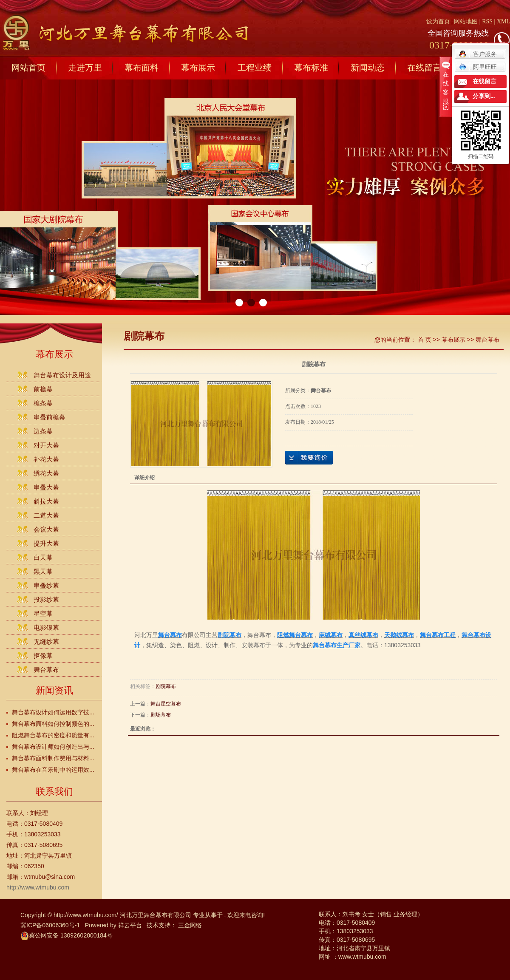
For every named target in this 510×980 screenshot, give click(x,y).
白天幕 (43, 557)
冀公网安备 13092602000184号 (67, 935)
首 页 (425, 340)
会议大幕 (46, 529)
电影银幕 (46, 627)
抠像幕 (43, 656)
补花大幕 (46, 459)
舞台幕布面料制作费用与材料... (53, 758)
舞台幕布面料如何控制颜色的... (53, 724)
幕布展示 (198, 68)
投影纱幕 (46, 599)
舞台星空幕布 (166, 704)
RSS (487, 21)
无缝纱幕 (46, 642)
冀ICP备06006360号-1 (50, 925)
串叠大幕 (46, 487)
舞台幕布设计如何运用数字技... (53, 712)
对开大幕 (46, 445)
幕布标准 (311, 68)
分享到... (484, 96)
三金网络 (190, 925)
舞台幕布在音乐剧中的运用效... (53, 770)
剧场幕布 (161, 715)
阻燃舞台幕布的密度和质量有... (53, 735)
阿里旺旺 (478, 67)
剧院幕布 (166, 686)
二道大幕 (46, 515)
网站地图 (467, 21)
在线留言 (424, 68)
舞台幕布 (46, 670)
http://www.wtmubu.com (38, 887)
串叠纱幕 (46, 585)
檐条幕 (43, 403)
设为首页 (438, 21)
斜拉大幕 (46, 501)
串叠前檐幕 (50, 417)
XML (503, 21)
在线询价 (309, 458)
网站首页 (28, 68)
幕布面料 (142, 68)
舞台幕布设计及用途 (62, 375)
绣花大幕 (46, 473)
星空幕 (43, 613)
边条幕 (43, 431)
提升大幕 (46, 543)
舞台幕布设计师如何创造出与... (53, 747)
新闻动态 (368, 68)
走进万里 (85, 68)
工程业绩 (255, 68)
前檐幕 (43, 389)
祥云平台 (130, 925)
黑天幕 (43, 571)
